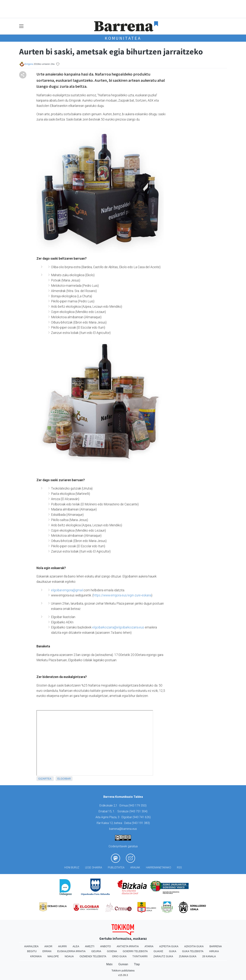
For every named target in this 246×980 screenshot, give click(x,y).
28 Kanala (209, 956)
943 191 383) (141, 823)
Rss (179, 868)
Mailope (53, 956)
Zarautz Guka (163, 956)
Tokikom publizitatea (123, 971)
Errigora (29, 64)
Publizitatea (116, 868)
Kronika (36, 956)
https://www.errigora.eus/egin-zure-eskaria (122, 595)
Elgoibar (64, 779)
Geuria (96, 951)
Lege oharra (94, 868)
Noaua (69, 956)
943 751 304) (139, 811)
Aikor (48, 946)
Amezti (90, 946)
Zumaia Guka (188, 956)
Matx (109, 964)
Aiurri (62, 946)
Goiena (112, 951)
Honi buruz (72, 868)
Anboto (106, 946)
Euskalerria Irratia (71, 951)
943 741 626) (142, 817)
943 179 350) (138, 806)
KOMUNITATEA (123, 38)
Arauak (135, 868)
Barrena (216, 946)
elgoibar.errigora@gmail (67, 590)
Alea (76, 946)
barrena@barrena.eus (123, 829)
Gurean (123, 964)
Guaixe (158, 951)
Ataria (149, 946)
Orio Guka (119, 956)
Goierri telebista (135, 951)
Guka (173, 951)
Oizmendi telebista (93, 956)
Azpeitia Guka (169, 946)
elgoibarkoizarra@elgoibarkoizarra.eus (118, 627)
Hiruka (214, 951)
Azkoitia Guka (194, 946)
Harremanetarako (159, 868)
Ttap (137, 964)
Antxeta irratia (128, 946)
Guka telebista (193, 951)
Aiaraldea (31, 946)
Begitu (32, 951)
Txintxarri (140, 956)
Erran (47, 951)
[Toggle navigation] (21, 26)
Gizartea (45, 779)
